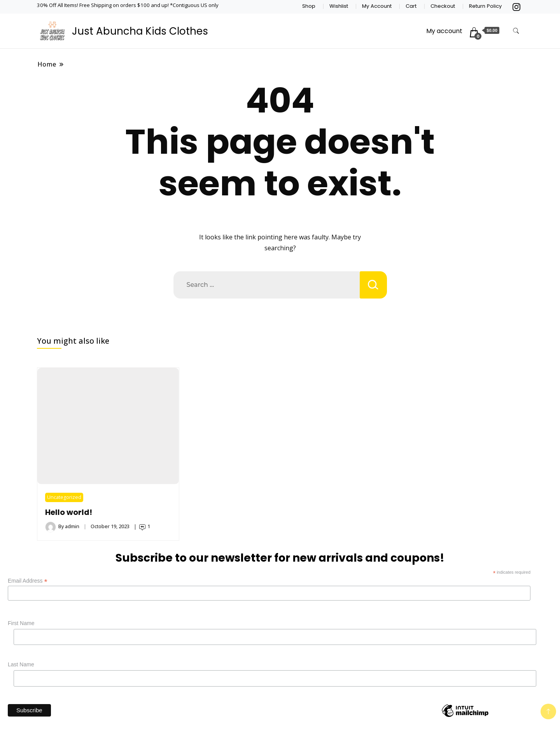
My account (444, 31)
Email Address (28, 581)
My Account (377, 6)
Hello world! (69, 512)
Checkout (443, 6)
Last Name (21, 664)
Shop (309, 6)
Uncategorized (64, 497)
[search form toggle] (516, 31)
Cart (411, 6)
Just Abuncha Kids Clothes (140, 31)
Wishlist (339, 6)
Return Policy (485, 6)
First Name (21, 623)
